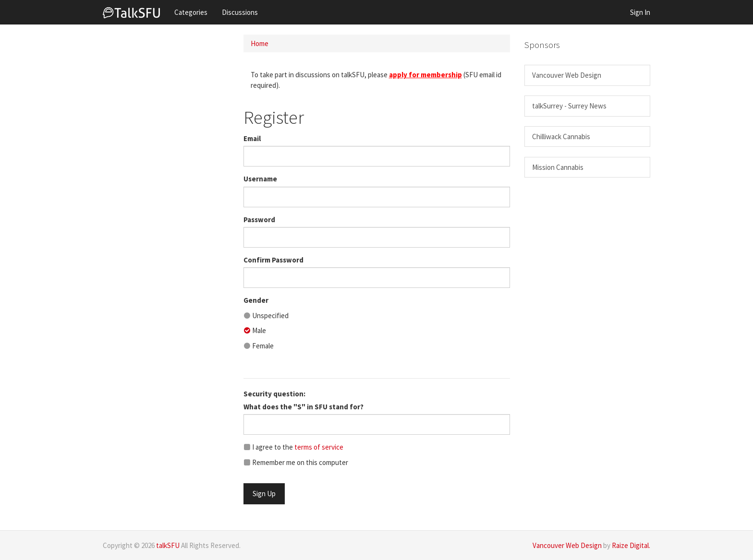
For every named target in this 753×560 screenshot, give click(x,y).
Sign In (640, 12)
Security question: (274, 394)
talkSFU (168, 545)
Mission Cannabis (558, 167)
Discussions (240, 12)
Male (255, 330)
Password (259, 220)
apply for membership (425, 75)
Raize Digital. (631, 545)
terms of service (319, 447)
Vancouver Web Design (567, 75)
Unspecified (266, 316)
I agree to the (293, 447)
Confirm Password (273, 260)
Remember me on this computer (296, 462)
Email (252, 138)
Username (260, 179)
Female (259, 346)
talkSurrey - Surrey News (569, 106)
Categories (191, 12)
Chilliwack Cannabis (561, 137)
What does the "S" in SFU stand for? (304, 407)
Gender (256, 300)
